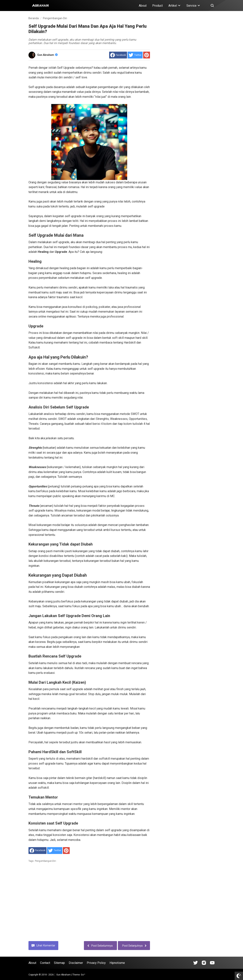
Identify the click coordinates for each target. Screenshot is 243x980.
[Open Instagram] (204, 963)
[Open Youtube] (212, 963)
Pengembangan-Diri (45, 861)
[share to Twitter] (135, 55)
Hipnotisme (117, 963)
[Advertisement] (89, 905)
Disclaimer (76, 963)
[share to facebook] (118, 55)
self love (81, 77)
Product (157, 6)
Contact (45, 963)
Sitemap (59, 963)
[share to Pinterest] (147, 55)
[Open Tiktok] (196, 963)
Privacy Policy (96, 963)
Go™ (83, 975)
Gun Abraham (47, 55)
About (143, 6)
